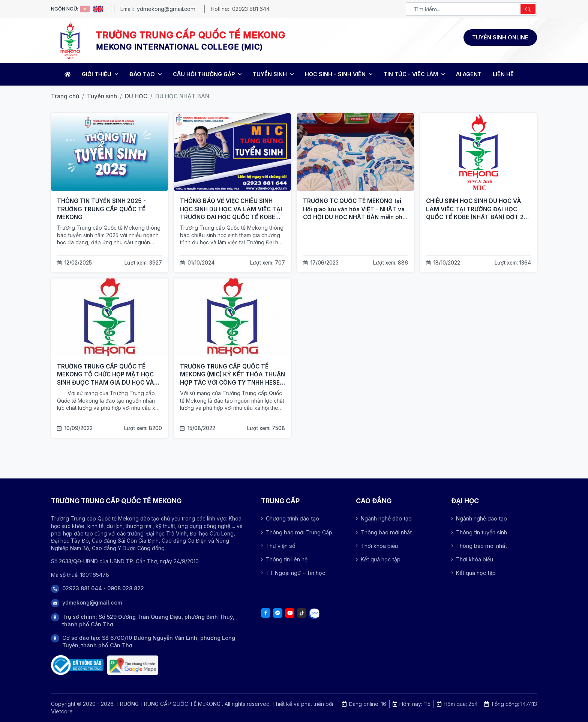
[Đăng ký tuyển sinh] (500, 38)
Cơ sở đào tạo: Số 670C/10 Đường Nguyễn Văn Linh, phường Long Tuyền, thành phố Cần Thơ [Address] (149, 642)
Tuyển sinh (102, 96)
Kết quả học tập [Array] (378, 559)
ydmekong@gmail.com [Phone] (92, 602)
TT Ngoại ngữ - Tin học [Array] (293, 573)
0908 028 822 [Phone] (126, 588)
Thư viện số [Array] (278, 546)
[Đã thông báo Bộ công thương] (77, 665)
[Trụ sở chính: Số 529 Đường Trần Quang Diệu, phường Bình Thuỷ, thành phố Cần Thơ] (133, 665)
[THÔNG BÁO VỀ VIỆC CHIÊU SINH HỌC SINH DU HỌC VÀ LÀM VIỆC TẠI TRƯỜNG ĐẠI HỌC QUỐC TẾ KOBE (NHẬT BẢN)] (232, 152)
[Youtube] (290, 613)
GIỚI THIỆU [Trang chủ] (100, 74)
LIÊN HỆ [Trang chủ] (503, 74)
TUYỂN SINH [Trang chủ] (273, 74)
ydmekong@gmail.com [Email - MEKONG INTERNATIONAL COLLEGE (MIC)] (166, 9)
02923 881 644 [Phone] (82, 588)
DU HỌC (136, 96)
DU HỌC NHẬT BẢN (182, 96)
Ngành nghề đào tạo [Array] (384, 518)
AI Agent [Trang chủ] (469, 74)
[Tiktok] (302, 613)
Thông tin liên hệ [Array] (284, 559)
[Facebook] (266, 613)
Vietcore (62, 711)
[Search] (528, 9)
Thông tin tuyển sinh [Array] (479, 532)
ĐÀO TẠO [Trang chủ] (145, 74)
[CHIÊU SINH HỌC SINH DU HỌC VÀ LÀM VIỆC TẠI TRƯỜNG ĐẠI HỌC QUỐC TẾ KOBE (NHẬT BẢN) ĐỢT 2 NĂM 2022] (478, 152)
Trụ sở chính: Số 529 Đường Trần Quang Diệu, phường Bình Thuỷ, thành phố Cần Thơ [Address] (148, 620)
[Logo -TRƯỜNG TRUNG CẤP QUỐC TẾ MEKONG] (70, 41)
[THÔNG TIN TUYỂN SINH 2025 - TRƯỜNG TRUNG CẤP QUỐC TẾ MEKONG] (109, 152)
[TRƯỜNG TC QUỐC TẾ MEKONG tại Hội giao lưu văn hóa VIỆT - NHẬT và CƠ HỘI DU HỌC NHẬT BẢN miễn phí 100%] (355, 152)
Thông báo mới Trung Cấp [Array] (297, 532)
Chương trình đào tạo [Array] (290, 518)
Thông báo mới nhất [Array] (384, 532)
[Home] (67, 74)
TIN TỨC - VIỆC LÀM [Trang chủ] (414, 74)
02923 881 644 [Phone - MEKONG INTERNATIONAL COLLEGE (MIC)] (251, 9)
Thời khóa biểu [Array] (377, 546)
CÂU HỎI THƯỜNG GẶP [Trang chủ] (207, 74)
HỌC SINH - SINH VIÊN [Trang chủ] (339, 74)
